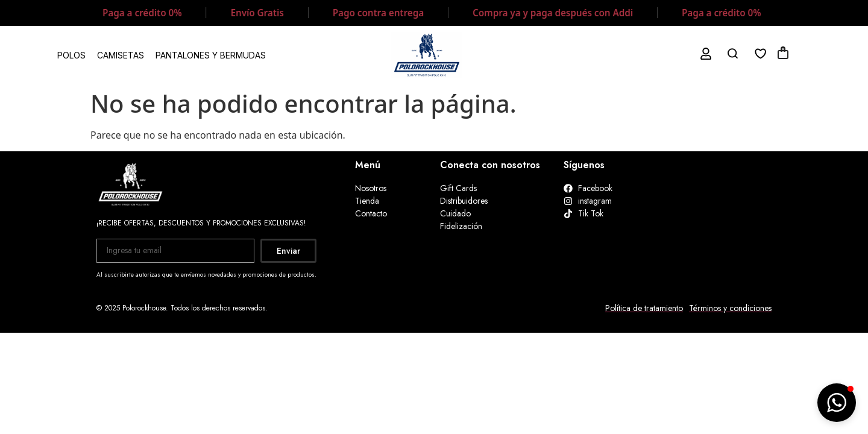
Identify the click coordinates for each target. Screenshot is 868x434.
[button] (837, 403)
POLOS (71, 55)
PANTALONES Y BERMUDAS (211, 55)
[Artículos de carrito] (783, 55)
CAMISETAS (121, 55)
